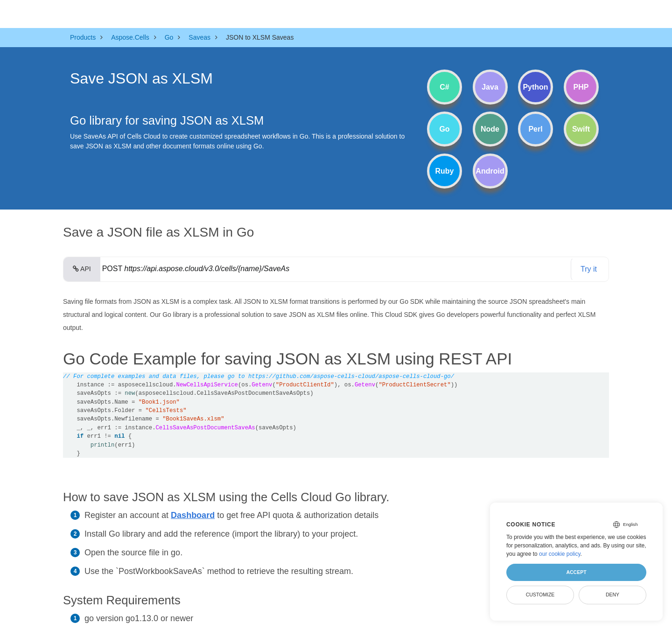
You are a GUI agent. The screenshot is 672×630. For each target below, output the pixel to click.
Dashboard (193, 515)
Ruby (445, 171)
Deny (612, 595)
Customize (540, 595)
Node (490, 129)
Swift (581, 129)
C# (444, 87)
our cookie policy (560, 554)
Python (535, 87)
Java (490, 87)
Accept (576, 572)
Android (490, 171)
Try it (589, 269)
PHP (581, 87)
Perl (535, 129)
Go (444, 129)
